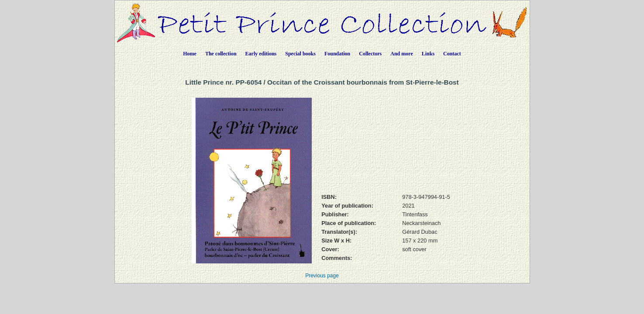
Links (428, 54)
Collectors (370, 54)
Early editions (261, 54)
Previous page (322, 276)
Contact (452, 54)
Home (190, 54)
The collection (221, 54)
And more (401, 54)
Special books (300, 54)
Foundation (337, 54)
